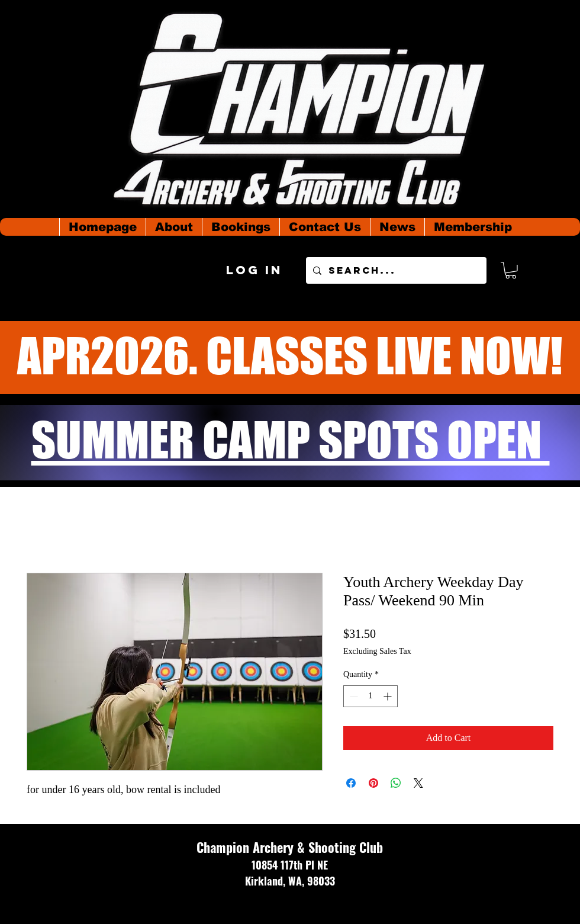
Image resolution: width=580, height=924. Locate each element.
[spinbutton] (370, 696)
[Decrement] (352, 696)
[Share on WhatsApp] (396, 783)
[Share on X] (418, 783)
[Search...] (395, 270)
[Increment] (389, 696)
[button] (511, 270)
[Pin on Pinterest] (373, 783)
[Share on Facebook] (351, 783)
